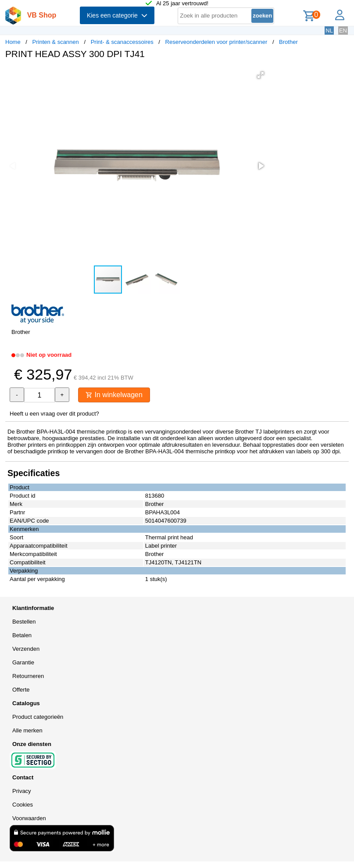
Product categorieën (38, 717)
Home (13, 42)
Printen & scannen (56, 42)
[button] (261, 75)
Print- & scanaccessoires (122, 42)
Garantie (23, 662)
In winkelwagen (114, 395)
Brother (288, 42)
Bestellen (24, 622)
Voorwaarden (29, 818)
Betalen (22, 635)
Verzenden (26, 649)
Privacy (22, 791)
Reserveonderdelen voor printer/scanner (216, 42)
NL (329, 30)
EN (343, 30)
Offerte (21, 690)
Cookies (23, 805)
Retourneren (28, 676)
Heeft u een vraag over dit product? (54, 414)
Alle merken (27, 730)
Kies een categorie (117, 15)
